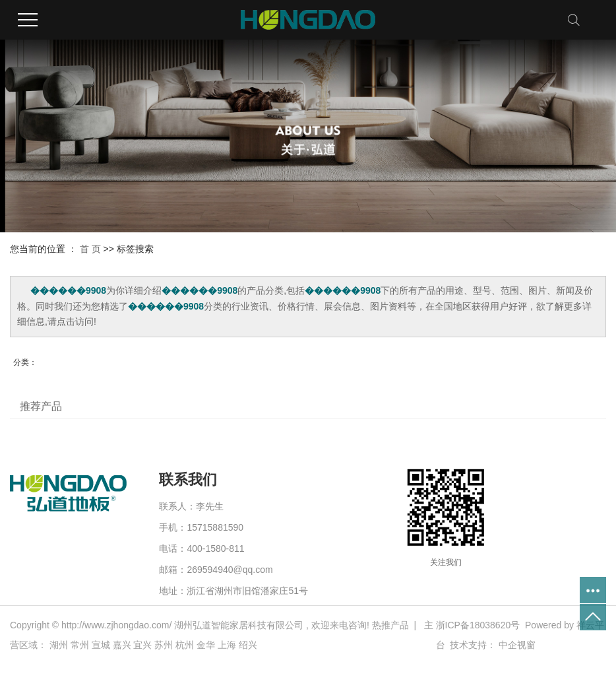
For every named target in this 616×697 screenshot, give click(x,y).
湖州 (59, 645)
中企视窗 (517, 645)
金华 (206, 645)
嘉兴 (122, 645)
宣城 (101, 645)
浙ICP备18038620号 (478, 625)
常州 (80, 645)
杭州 (185, 645)
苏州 (164, 645)
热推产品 (390, 625)
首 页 (90, 249)
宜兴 (142, 645)
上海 (227, 645)
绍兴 (248, 645)
